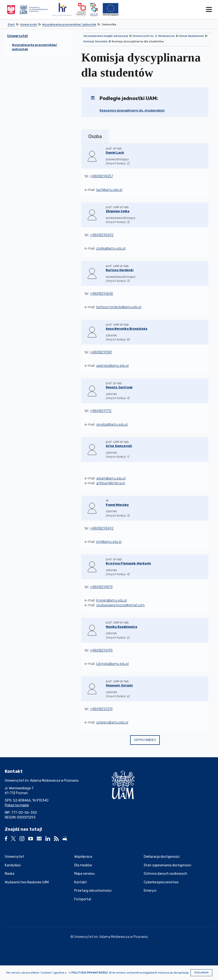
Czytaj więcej (145, 740)
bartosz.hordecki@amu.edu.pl (119, 307)
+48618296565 (102, 294)
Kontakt (81, 882)
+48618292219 (101, 709)
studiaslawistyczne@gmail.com (120, 605)
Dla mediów (83, 865)
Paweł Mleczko (117, 505)
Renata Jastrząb (119, 387)
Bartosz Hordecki (120, 270)
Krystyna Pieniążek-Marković (128, 563)
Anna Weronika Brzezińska (127, 329)
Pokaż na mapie (17, 805)
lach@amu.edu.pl (109, 190)
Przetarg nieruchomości (93, 891)
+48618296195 (101, 650)
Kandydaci (13, 865)
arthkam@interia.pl (111, 483)
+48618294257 (101, 176)
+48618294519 (101, 587)
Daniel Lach (115, 153)
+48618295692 (102, 235)
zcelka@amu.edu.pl (111, 248)
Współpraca (83, 857)
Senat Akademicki (191, 36)
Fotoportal (83, 899)
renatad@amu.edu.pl (112, 425)
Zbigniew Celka (118, 211)
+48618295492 (102, 528)
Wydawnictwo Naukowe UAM (27, 882)
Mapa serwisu (85, 874)
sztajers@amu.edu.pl (112, 722)
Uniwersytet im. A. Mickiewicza (154, 36)
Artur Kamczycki (119, 446)
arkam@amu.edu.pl (111, 478)
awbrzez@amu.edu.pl (112, 366)
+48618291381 (101, 352)
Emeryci (150, 891)
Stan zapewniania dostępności (167, 865)
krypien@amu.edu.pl (112, 600)
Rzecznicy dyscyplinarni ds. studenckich (132, 110)
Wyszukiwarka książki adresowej (106, 36)
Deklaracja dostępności (162, 857)
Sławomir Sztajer (119, 685)
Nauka (10, 874)
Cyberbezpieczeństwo (161, 882)
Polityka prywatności (90, 973)
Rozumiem (201, 973)
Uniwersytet (14, 857)
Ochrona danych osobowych (165, 874)
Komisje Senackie (96, 41)
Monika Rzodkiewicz (122, 627)
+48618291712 (101, 411)
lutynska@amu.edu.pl (112, 664)
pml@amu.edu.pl (109, 542)
